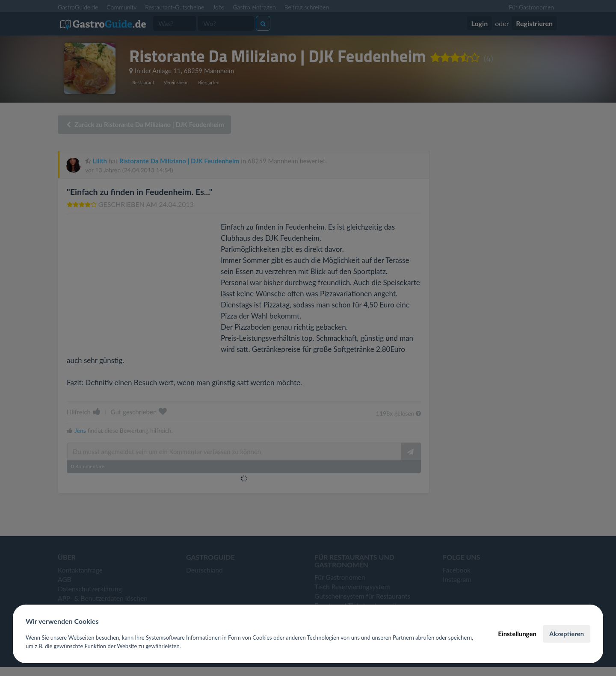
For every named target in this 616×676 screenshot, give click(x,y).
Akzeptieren (567, 634)
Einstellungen (517, 634)
